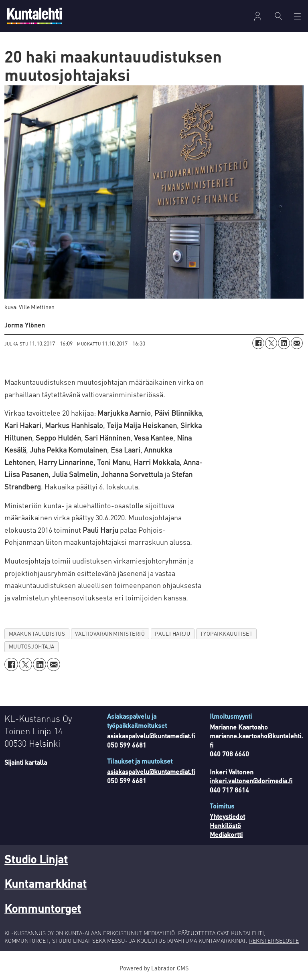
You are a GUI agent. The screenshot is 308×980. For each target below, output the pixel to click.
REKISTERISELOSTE (274, 940)
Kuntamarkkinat (46, 883)
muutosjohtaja (32, 646)
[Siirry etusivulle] (34, 16)
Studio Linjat (36, 859)
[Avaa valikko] (297, 16)
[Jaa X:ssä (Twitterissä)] (271, 343)
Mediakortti (226, 834)
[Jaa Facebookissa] (258, 343)
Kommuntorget (43, 908)
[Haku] (279, 16)
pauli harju (172, 633)
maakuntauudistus (37, 633)
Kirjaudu (258, 16)
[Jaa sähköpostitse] (297, 343)
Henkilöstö (225, 825)
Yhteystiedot (227, 816)
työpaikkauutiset (226, 633)
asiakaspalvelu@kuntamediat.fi (151, 736)
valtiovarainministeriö (110, 633)
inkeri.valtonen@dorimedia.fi (251, 781)
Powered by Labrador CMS (154, 968)
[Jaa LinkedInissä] (284, 343)
